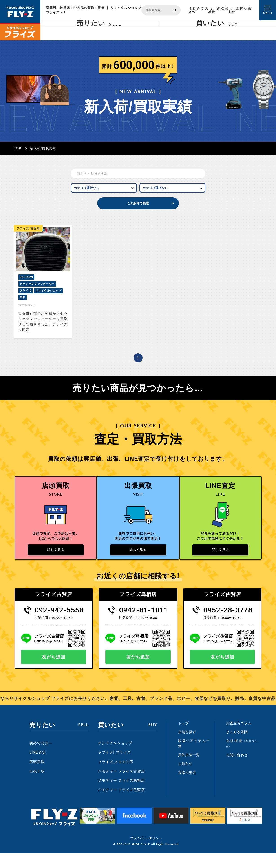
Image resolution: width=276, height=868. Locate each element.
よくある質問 (237, 747)
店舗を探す (187, 747)
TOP (18, 148)
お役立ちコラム (239, 738)
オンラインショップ (115, 758)
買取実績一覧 (189, 770)
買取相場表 (218, 10)
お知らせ (185, 778)
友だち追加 (54, 672)
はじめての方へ (198, 10)
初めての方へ (41, 758)
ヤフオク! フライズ (114, 767)
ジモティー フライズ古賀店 (121, 786)
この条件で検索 (138, 211)
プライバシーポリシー (146, 853)
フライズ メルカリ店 (116, 776)
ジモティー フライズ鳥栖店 (121, 795)
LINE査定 (38, 767)
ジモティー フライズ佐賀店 (121, 805)
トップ (183, 738)
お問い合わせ (240, 10)
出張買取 (37, 786)
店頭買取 (37, 776)
